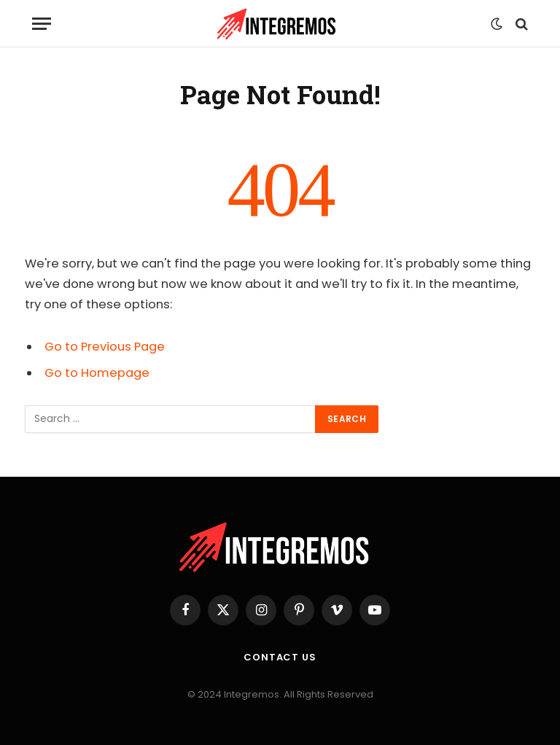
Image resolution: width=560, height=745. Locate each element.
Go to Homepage (97, 373)
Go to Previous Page (105, 347)
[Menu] (42, 24)
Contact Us (280, 657)
